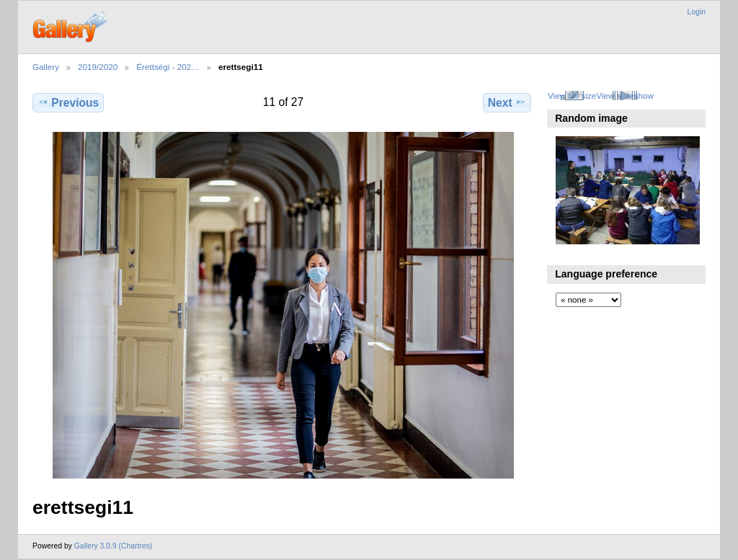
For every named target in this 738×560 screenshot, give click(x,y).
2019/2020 (98, 67)
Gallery (46, 67)
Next (507, 102)
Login (697, 12)
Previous (68, 102)
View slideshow (625, 95)
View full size (572, 95)
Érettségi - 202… (168, 67)
